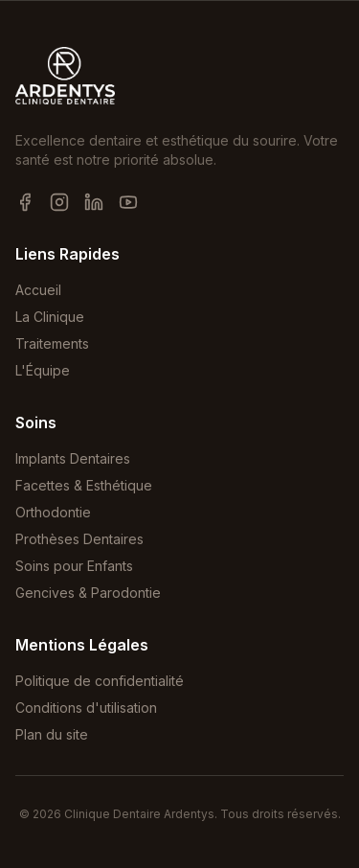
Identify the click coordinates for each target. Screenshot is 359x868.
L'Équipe (43, 370)
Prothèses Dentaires (79, 539)
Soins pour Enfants (74, 566)
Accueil (38, 290)
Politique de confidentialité (100, 681)
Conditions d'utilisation (86, 708)
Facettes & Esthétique (84, 485)
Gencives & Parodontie (88, 593)
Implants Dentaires (73, 458)
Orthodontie (53, 512)
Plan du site (52, 734)
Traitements (52, 343)
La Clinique (50, 317)
